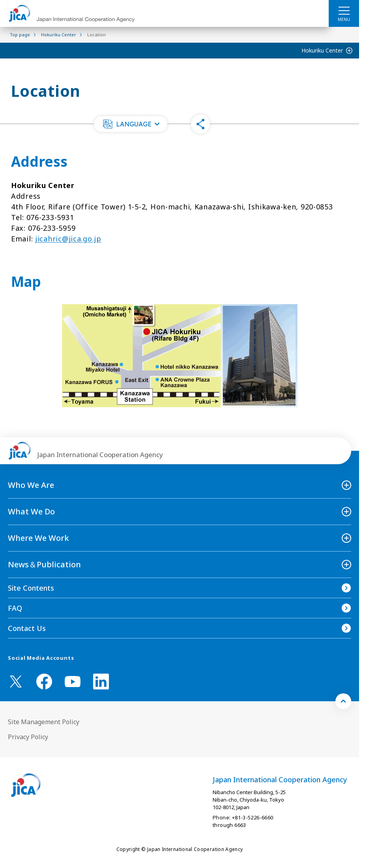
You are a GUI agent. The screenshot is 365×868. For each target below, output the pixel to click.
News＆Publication (44, 564)
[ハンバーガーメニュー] (344, 10)
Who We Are (31, 485)
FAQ (15, 608)
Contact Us (27, 628)
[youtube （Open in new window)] (73, 682)
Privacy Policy (28, 737)
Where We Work (38, 538)
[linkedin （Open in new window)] (101, 682)
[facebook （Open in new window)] (44, 682)
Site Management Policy (44, 722)
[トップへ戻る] (343, 701)
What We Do (31, 511)
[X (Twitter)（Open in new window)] (16, 682)
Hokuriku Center (322, 50)
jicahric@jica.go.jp (68, 239)
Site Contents (31, 588)
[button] (131, 124)
